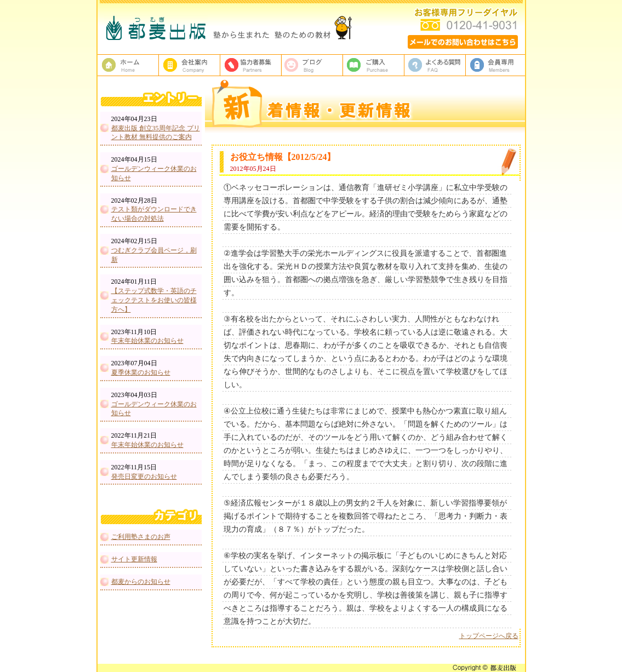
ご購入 (374, 65)
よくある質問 (435, 65)
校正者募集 (251, 65)
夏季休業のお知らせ (141, 372)
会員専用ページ (497, 65)
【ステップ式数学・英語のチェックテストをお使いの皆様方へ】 (154, 300)
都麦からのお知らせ (141, 582)
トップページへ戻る (489, 636)
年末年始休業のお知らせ (147, 341)
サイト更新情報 (134, 559)
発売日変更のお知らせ (144, 476)
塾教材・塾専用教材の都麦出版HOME (128, 65)
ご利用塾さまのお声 (141, 537)
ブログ (312, 65)
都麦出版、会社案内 (190, 65)
